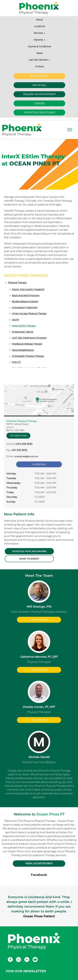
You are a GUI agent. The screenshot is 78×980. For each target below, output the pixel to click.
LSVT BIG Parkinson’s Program (29, 338)
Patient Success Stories (39, 113)
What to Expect (29, 559)
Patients (39, 40)
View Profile (39, 620)
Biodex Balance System (25, 301)
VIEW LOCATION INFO (39, 863)
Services (39, 33)
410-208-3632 (19, 450)
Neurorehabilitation (23, 350)
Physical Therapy (17, 283)
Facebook (39, 464)
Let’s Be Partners (39, 60)
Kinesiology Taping (23, 332)
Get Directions (18, 436)
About (39, 20)
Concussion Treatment (25, 308)
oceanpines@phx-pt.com (26, 456)
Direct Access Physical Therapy (29, 314)
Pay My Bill (39, 85)
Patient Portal (39, 76)
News (39, 53)
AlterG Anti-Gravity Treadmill (28, 289)
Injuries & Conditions (39, 46)
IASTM (16, 320)
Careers (39, 103)
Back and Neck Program (26, 295)
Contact (39, 66)
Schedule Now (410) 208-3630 (29, 551)
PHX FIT (16, 362)
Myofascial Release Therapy (27, 344)
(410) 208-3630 (24, 444)
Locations (39, 26)
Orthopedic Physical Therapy (28, 356)
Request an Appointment (39, 94)
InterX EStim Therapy (24, 326)
